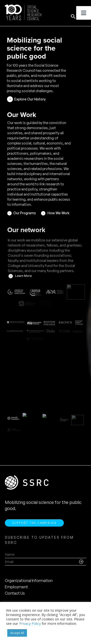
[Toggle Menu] (84, 13)
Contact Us (15, 593)
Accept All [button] (17, 633)
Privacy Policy (30, 623)
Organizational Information (29, 581)
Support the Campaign (34, 523)
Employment (16, 587)
